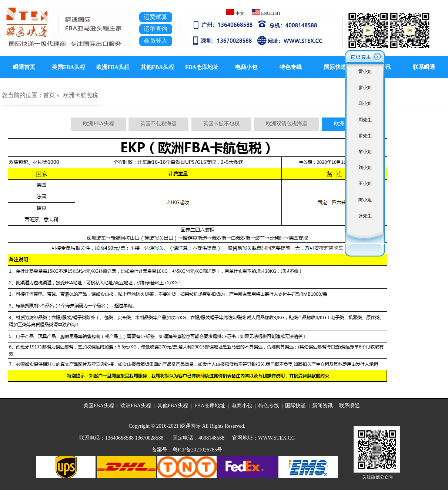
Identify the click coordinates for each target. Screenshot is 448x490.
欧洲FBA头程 (113, 67)
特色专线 (291, 67)
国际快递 (335, 67)
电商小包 (246, 67)
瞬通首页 (24, 67)
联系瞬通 (350, 406)
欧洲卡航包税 (80, 95)
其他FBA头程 (157, 67)
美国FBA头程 (68, 67)
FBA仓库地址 (202, 67)
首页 (49, 95)
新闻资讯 (322, 406)
